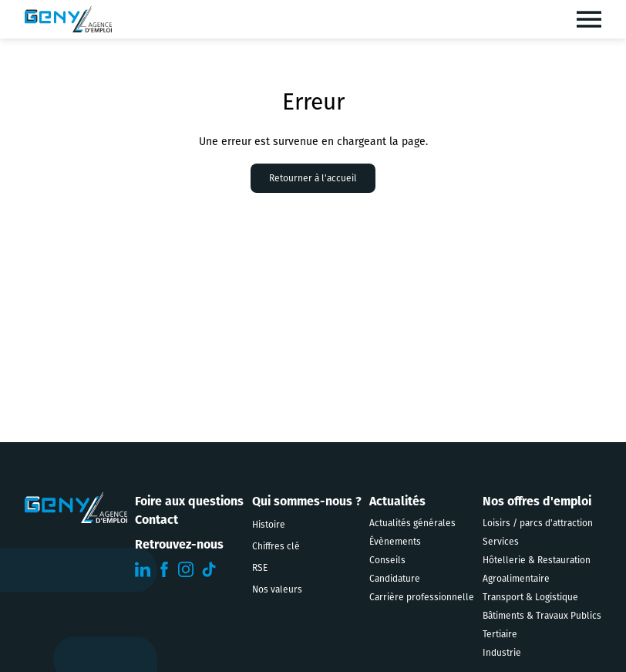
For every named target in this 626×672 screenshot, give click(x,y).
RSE (260, 568)
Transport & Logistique (530, 597)
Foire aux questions (189, 501)
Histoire (269, 525)
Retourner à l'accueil (313, 178)
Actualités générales (412, 523)
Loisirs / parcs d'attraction (538, 523)
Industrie (502, 653)
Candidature (395, 579)
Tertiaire (500, 634)
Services (501, 542)
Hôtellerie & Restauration (537, 560)
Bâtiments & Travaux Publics (542, 616)
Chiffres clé (276, 546)
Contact (156, 520)
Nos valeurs (277, 589)
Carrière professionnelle (422, 597)
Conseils (387, 560)
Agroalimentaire (516, 579)
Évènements (395, 542)
